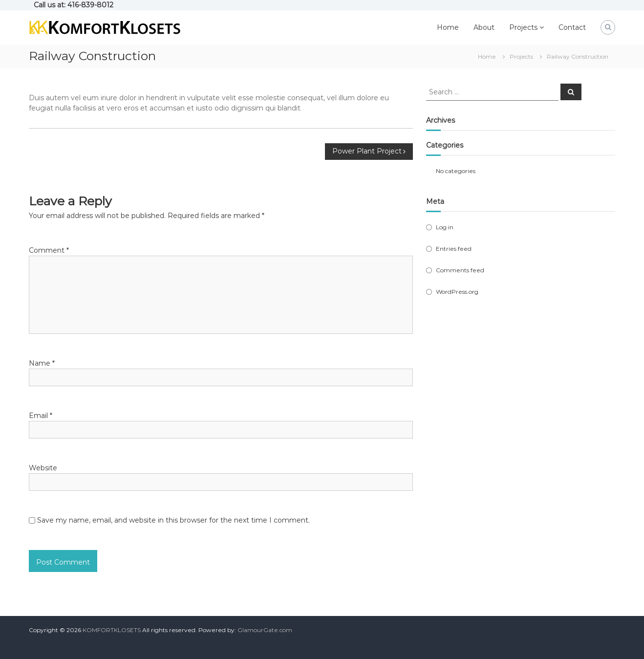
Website (43, 468)
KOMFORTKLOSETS (112, 630)
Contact (572, 27)
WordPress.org (457, 292)
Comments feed (460, 270)
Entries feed (454, 249)
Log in (445, 227)
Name (42, 363)
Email (41, 416)
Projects (523, 27)
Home (448, 27)
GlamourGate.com (265, 630)
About (484, 27)
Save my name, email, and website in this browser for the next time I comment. (173, 520)
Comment (49, 250)
